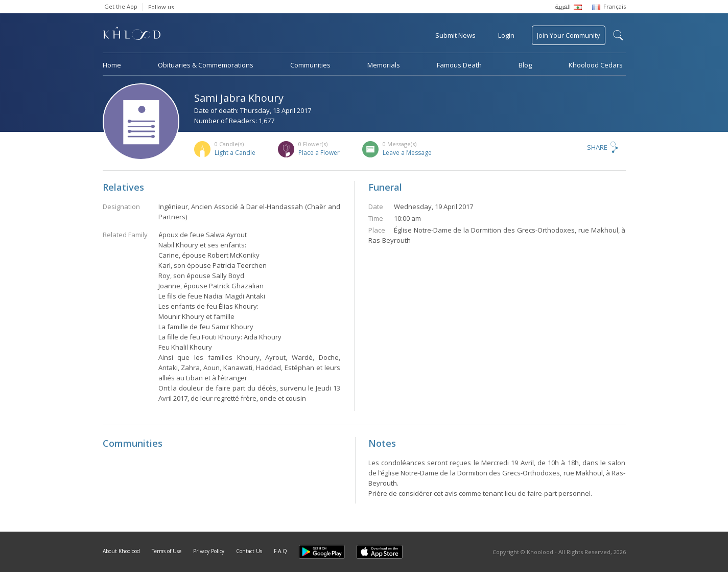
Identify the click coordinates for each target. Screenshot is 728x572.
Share (597, 147)
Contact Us (249, 551)
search (618, 35)
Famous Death (459, 65)
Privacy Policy (209, 551)
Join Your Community (569, 35)
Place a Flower (319, 153)
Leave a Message (407, 153)
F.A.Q (280, 551)
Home (112, 65)
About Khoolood (121, 551)
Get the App (121, 6)
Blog (525, 65)
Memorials (384, 65)
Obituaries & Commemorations (206, 65)
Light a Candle (235, 153)
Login (506, 35)
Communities (310, 65)
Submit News (455, 35)
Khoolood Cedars (596, 65)
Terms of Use (167, 551)
